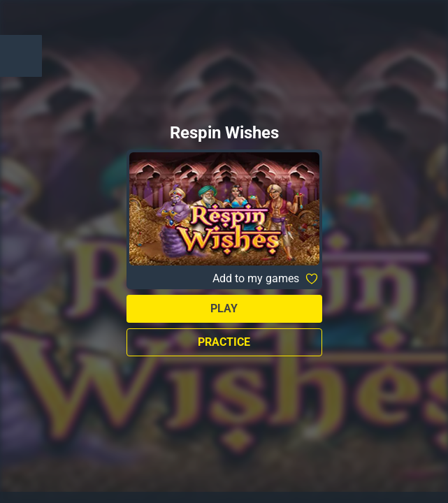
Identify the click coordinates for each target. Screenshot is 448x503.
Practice (224, 342)
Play (224, 308)
